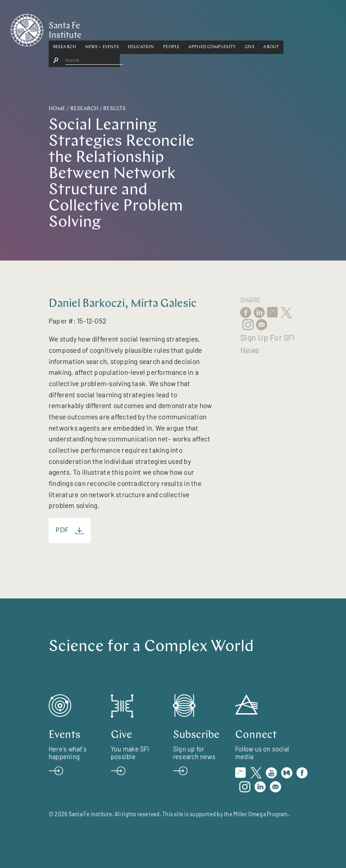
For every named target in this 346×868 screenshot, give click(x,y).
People (210, 28)
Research (103, 28)
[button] (103, 28)
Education (180, 28)
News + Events (141, 28)
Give (288, 28)
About (310, 28)
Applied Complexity (251, 28)
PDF (69, 531)
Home (57, 109)
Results (114, 109)
